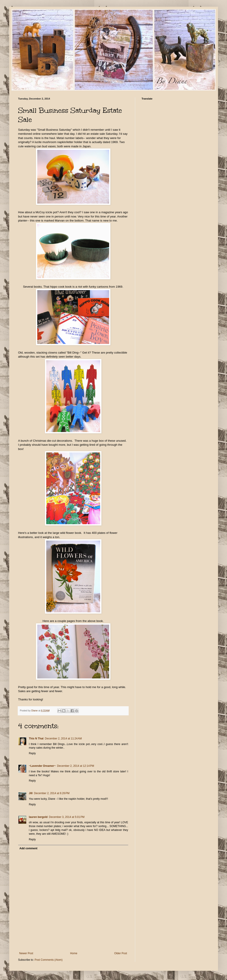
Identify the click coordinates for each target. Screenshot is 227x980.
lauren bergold (38, 817)
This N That (36, 739)
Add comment (29, 848)
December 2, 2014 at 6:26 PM (52, 793)
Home (74, 953)
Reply (32, 753)
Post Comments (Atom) (49, 960)
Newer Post (26, 953)
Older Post (121, 953)
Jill (31, 793)
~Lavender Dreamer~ (42, 766)
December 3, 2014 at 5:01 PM (67, 817)
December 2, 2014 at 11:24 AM (63, 739)
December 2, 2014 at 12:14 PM (76, 766)
